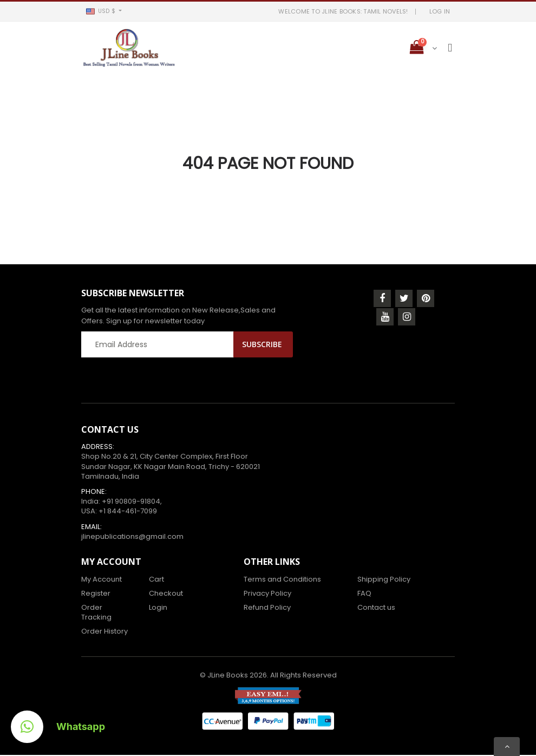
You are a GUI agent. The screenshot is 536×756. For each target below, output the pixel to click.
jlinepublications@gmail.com (132, 537)
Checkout (166, 594)
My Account (102, 580)
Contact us (376, 608)
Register (96, 594)
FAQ (364, 594)
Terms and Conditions (282, 580)
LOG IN (440, 11)
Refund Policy (267, 608)
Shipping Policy (384, 580)
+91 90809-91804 (131, 502)
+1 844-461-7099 (128, 513)
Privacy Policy (267, 594)
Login (158, 608)
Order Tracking (96, 613)
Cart (156, 580)
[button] (104, 11)
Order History (104, 633)
